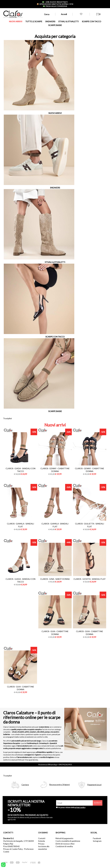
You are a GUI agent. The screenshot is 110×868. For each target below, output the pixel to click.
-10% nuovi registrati (55, 2)
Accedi (64, 14)
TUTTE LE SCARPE (34, 21)
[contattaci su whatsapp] (3, 864)
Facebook (97, 838)
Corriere (25, 785)
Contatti (42, 838)
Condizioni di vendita (64, 846)
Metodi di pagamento (64, 838)
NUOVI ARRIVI (16, 21)
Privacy (41, 844)
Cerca (47, 14)
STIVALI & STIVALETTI (69, 21)
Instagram (97, 841)
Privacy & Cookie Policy (13, 849)
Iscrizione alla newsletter (44, 848)
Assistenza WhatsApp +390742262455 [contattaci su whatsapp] (55, 765)
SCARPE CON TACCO (91, 21)
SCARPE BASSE (55, 25)
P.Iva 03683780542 (11, 846)
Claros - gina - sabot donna (55, 579)
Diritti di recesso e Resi (65, 844)
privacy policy (80, 807)
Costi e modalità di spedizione (68, 841)
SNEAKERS (50, 21)
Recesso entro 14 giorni (59, 785)
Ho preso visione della (72, 807)
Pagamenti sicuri (94, 785)
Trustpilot (7, 418)
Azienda (41, 841)
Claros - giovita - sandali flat (90, 579)
